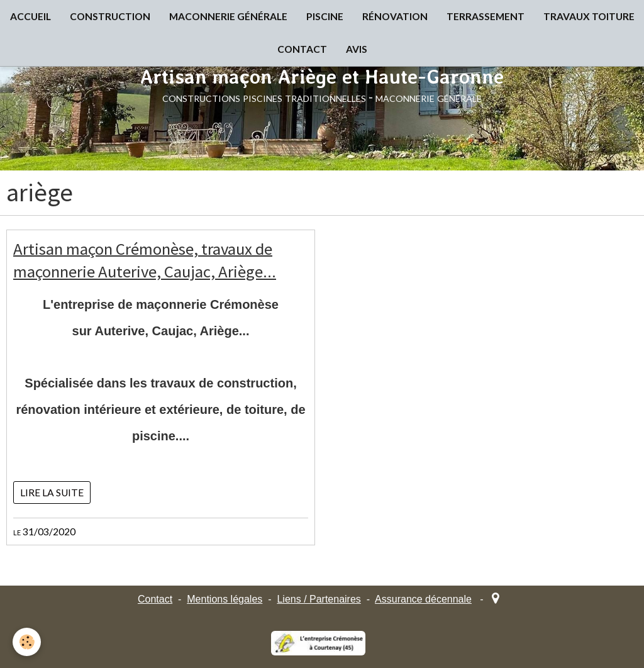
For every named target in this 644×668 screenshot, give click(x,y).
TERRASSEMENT (486, 16)
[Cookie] (27, 642)
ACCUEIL (31, 16)
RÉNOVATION (395, 16)
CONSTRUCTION (110, 16)
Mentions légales (225, 599)
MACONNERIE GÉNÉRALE (228, 16)
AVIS (357, 49)
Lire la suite (52, 493)
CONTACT (302, 49)
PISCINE (325, 16)
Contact (155, 599)
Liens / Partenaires (319, 599)
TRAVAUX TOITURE (589, 16)
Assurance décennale (423, 599)
